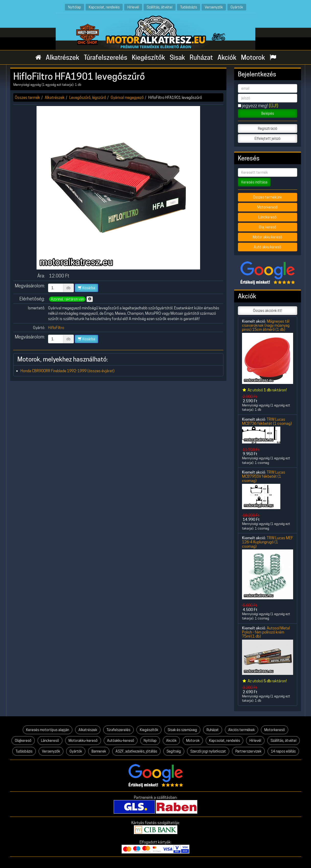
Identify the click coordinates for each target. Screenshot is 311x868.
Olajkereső (23, 741)
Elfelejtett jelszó (268, 138)
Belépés (268, 113)
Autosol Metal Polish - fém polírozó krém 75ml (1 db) (266, 632)
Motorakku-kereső (83, 741)
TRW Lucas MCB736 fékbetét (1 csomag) (267, 421)
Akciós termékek (241, 730)
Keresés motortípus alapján (48, 730)
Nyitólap (74, 7)
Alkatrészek (62, 57)
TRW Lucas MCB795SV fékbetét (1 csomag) (264, 476)
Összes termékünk (267, 197)
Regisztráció (268, 128)
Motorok (253, 57)
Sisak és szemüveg (182, 730)
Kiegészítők (148, 57)
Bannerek (99, 751)
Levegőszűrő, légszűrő (88, 97)
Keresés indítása (254, 182)
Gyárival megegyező (127, 97)
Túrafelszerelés (106, 57)
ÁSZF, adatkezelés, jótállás (136, 751)
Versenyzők (214, 7)
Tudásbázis (189, 7)
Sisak (177, 57)
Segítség (174, 751)
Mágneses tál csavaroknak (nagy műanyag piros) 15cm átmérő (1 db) (266, 325)
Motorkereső (267, 207)
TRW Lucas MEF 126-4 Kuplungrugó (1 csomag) (268, 542)
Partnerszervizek (248, 751)
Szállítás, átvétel (160, 7)
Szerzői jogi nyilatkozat (208, 751)
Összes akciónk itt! (268, 311)
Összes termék (27, 97)
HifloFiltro (56, 328)
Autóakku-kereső (121, 741)
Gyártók (237, 7)
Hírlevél (133, 7)
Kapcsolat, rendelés (104, 7)
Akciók (227, 57)
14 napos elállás (283, 751)
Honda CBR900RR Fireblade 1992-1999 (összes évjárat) (67, 371)
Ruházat (201, 57)
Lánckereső (267, 217)
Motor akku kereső (267, 237)
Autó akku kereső (267, 247)
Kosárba (87, 288)
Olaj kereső (268, 227)
